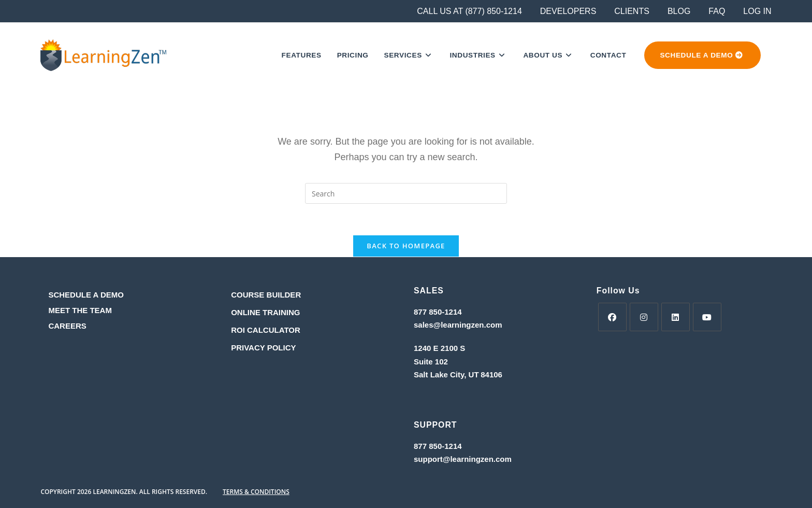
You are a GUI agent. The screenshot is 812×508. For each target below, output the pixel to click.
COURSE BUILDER (266, 295)
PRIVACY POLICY (263, 348)
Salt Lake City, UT (446, 375)
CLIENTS (632, 11)
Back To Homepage (406, 246)
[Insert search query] (406, 193)
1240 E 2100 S (440, 348)
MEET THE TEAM (80, 310)
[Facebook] (612, 317)
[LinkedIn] (676, 317)
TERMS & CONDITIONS (256, 492)
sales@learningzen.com (458, 325)
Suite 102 (431, 362)
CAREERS (67, 326)
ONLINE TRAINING (265, 312)
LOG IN (757, 11)
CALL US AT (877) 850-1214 (469, 11)
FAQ (717, 11)
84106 (491, 375)
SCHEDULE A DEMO (86, 295)
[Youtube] (707, 317)
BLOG (679, 11)
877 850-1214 (438, 312)
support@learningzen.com (463, 459)
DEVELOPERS (568, 11)
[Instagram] (644, 317)
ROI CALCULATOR (266, 330)
